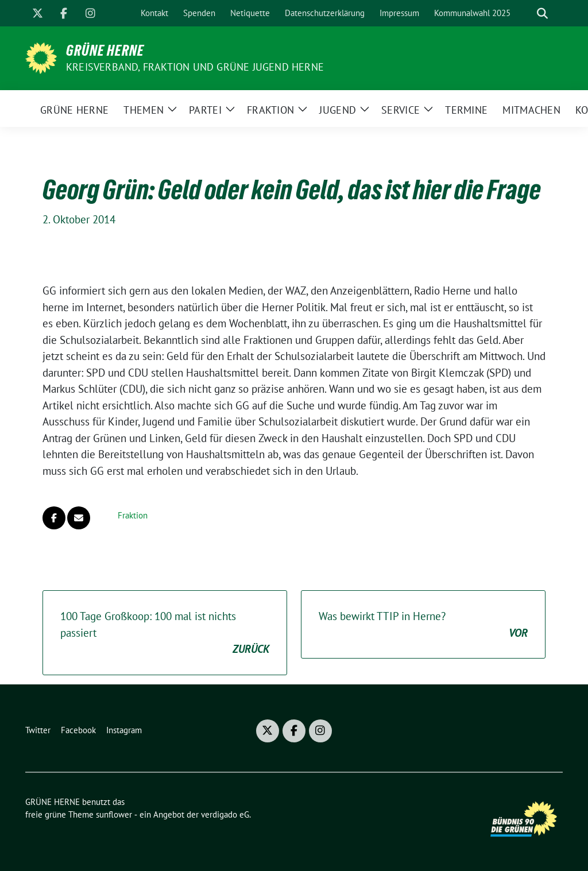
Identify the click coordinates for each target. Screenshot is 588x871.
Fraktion (133, 515)
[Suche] (526, 13)
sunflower (114, 814)
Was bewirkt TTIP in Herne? (423, 625)
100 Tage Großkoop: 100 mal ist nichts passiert (165, 633)
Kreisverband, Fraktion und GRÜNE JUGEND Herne (195, 67)
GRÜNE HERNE (105, 51)
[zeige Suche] (542, 13)
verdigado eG (225, 814)
